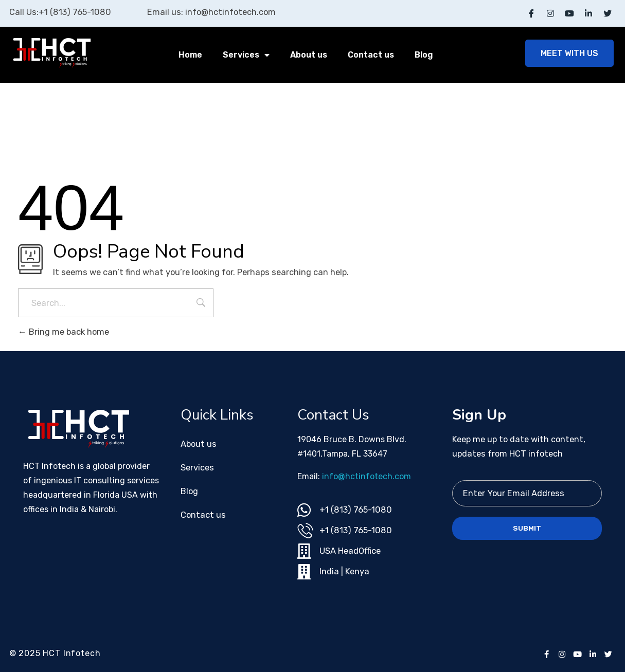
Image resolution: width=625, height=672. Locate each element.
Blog (424, 55)
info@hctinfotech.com (367, 476)
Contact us (371, 55)
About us (309, 55)
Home (190, 55)
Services (246, 55)
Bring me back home (64, 332)
